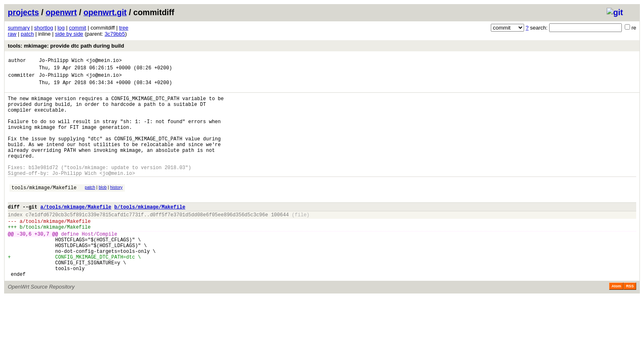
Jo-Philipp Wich (61, 61)
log (61, 28)
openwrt (61, 12)
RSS (630, 326)
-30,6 (24, 265)
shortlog (44, 28)
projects (23, 12)
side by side (69, 34)
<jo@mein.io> (104, 61)
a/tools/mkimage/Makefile (76, 233)
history (116, 210)
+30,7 (42, 265)
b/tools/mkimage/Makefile (150, 233)
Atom (616, 326)
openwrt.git (105, 12)
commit (78, 28)
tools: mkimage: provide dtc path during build (66, 46)
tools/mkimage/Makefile (44, 211)
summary (19, 28)
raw (12, 34)
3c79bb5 (115, 34)
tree (124, 28)
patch (28, 34)
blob (103, 210)
